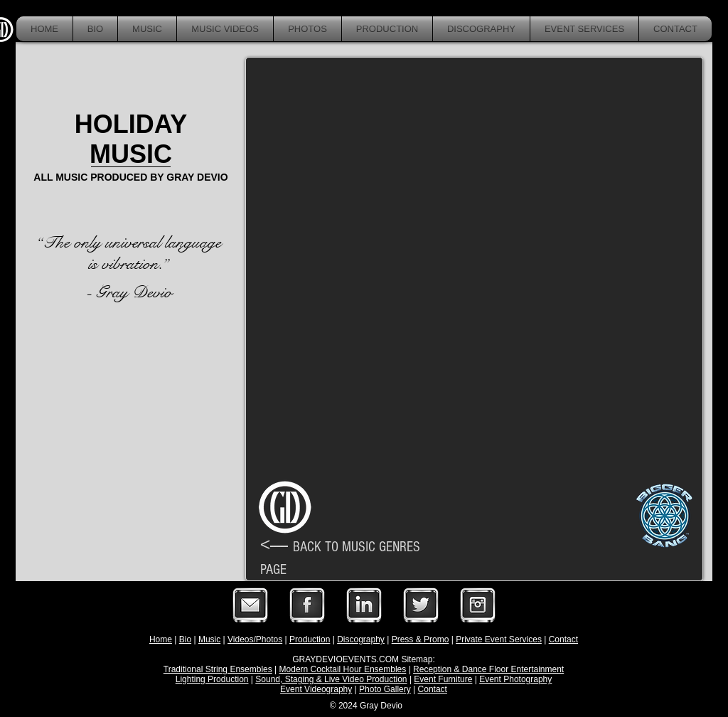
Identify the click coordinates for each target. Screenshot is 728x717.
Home (161, 639)
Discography (361, 639)
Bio (185, 639)
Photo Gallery (385, 689)
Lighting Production (212, 679)
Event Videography (316, 689)
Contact (563, 639)
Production (310, 639)
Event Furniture (443, 679)
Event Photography (515, 679)
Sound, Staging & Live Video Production (331, 679)
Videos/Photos (255, 639)
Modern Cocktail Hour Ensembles (343, 669)
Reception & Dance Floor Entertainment (488, 669)
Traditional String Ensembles (218, 669)
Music (209, 639)
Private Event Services (499, 639)
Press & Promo (421, 639)
